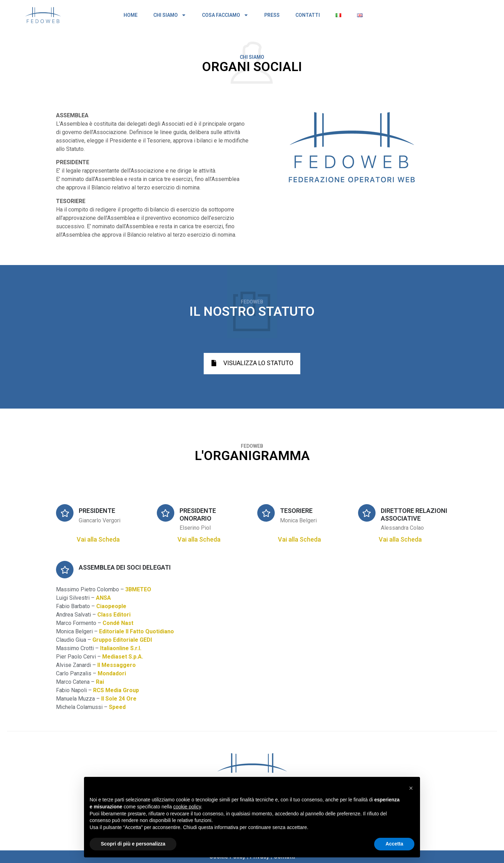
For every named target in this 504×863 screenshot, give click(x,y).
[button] (411, 788)
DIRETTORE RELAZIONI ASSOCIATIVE (414, 514)
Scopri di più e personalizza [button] (133, 844)
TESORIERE (296, 511)
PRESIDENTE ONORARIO (198, 514)
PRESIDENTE (97, 511)
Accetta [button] (394, 844)
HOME (131, 15)
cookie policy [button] (187, 807)
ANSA (103, 598)
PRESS (272, 15)
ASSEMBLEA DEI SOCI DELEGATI (125, 567)
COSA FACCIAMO (225, 15)
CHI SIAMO (170, 15)
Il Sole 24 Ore (119, 699)
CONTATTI (308, 15)
